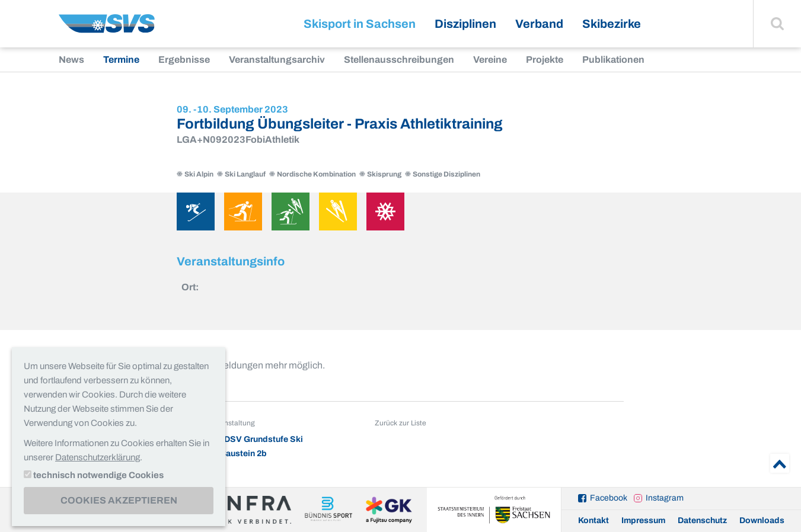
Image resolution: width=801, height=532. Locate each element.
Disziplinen (465, 24)
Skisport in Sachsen (360, 24)
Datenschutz (702, 520)
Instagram (665, 498)
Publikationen (613, 60)
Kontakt (593, 520)
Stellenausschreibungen (399, 60)
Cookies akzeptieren (119, 500)
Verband (539, 24)
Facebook (609, 498)
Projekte (545, 60)
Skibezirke (612, 24)
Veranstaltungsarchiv (277, 60)
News (71, 60)
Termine (121, 60)
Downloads (762, 520)
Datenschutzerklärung (98, 457)
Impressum (643, 520)
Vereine (490, 60)
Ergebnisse (184, 60)
